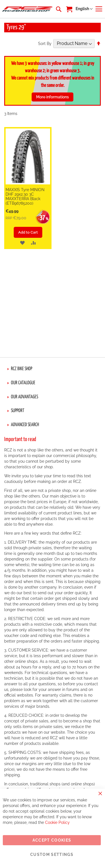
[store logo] (27, 9)
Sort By (45, 44)
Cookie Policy (57, 822)
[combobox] (58, 9)
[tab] (53, 369)
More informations (53, 97)
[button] (84, 9)
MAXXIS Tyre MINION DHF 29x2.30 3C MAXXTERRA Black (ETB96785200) (25, 196)
